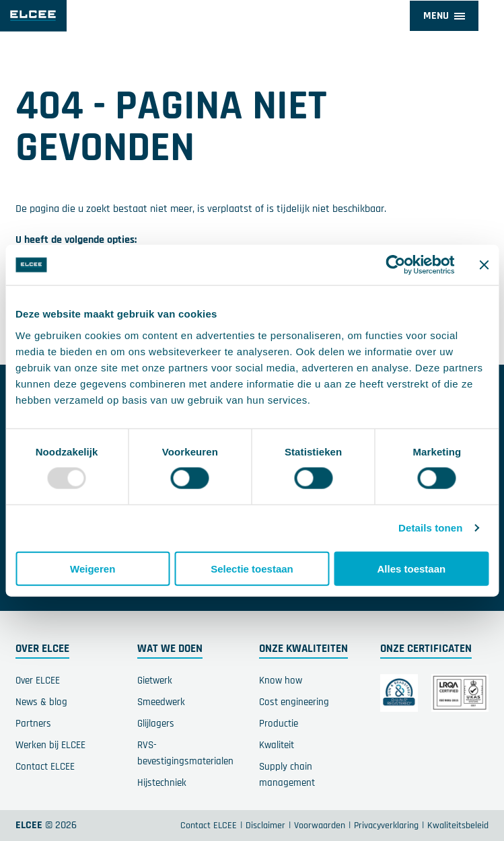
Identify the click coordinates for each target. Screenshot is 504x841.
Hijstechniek (162, 783)
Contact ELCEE (45, 767)
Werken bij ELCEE (50, 745)
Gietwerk (155, 681)
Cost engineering (294, 702)
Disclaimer (265, 826)
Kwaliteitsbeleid (458, 826)
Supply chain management (287, 775)
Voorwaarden (320, 826)
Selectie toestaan (252, 568)
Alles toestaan (411, 568)
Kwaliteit (277, 745)
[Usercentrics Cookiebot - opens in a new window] (395, 265)
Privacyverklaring (386, 826)
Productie (279, 724)
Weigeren (93, 568)
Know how (281, 681)
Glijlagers (156, 724)
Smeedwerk (161, 702)
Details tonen (430, 528)
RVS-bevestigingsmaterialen (185, 753)
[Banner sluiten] (484, 265)
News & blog (41, 702)
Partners (33, 724)
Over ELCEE (38, 681)
